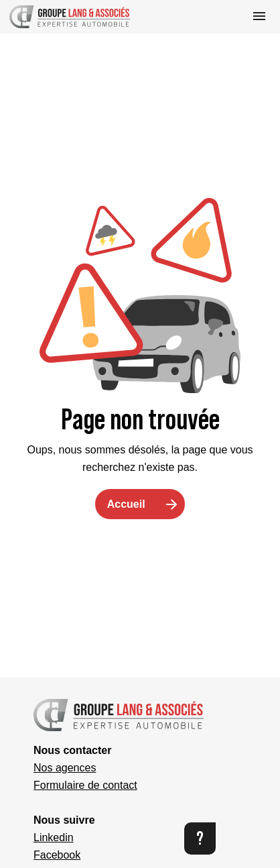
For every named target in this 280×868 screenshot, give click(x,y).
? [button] (200, 838)
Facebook (57, 855)
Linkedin (54, 837)
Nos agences (65, 768)
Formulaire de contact (85, 785)
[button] (70, 17)
